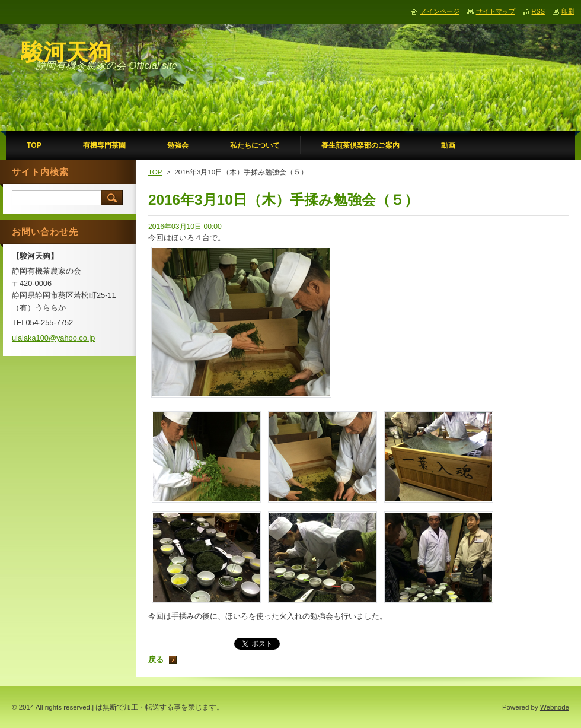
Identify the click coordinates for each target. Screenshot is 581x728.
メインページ (440, 11)
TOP (155, 172)
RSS (538, 11)
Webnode (555, 707)
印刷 (568, 11)
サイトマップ (496, 11)
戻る (156, 659)
